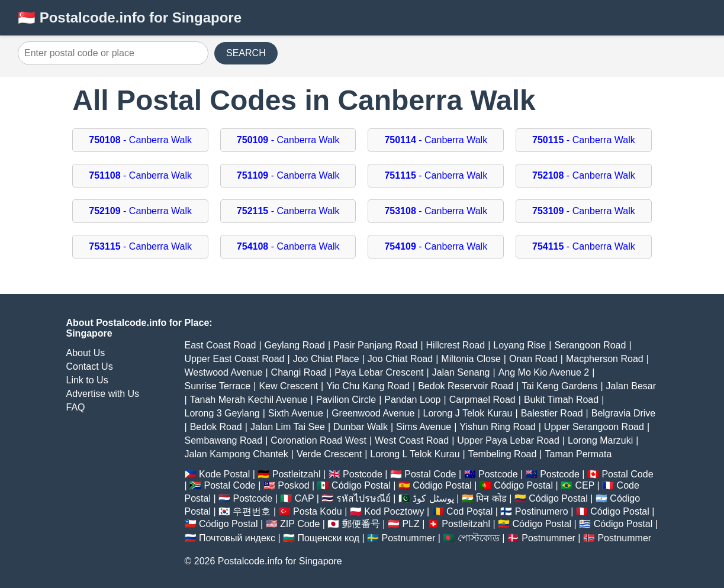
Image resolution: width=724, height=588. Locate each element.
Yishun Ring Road (497, 427)
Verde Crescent (329, 454)
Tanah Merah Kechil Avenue (249, 400)
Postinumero (542, 511)
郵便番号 (361, 524)
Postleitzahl (297, 474)
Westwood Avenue (224, 372)
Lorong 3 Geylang (222, 413)
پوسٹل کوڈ (433, 498)
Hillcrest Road (456, 345)
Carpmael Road (482, 400)
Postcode (363, 474)
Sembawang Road (224, 440)
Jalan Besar (631, 386)
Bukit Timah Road (561, 400)
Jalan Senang (461, 372)
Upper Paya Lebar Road (508, 440)
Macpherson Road (605, 359)
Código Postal (361, 485)
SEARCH (246, 53)
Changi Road (299, 372)
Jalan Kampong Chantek (236, 454)
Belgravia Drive (623, 413)
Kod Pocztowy (394, 511)
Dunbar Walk (361, 427)
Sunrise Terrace (218, 386)
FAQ (76, 407)
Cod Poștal (469, 511)
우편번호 (252, 511)
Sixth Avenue (296, 413)
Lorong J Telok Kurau (468, 413)
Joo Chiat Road (400, 359)
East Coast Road (221, 345)
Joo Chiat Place (326, 359)
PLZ (411, 524)
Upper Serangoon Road (594, 427)
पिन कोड (491, 498)
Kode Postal (224, 474)
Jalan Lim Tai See (288, 427)
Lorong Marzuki (600, 440)
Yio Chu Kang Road (368, 386)
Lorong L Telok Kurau (415, 454)
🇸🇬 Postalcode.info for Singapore (130, 17)
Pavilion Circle (346, 400)
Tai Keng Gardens (559, 386)
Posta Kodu (318, 511)
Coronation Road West (318, 440)
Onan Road (533, 359)
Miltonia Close (471, 359)
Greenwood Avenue (373, 413)
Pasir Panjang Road (375, 345)
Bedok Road (216, 427)
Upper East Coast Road (235, 359)
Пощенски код (328, 538)
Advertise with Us (103, 394)
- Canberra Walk (140, 140)
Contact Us (90, 366)
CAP (305, 498)
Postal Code (430, 474)
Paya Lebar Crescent (379, 372)
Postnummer (409, 538)
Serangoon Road (590, 345)
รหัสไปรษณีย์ (363, 498)
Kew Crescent (288, 386)
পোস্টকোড (479, 538)
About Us (86, 353)
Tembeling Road (503, 454)
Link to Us (87, 380)
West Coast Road (412, 440)
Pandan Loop (412, 400)
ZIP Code (300, 524)
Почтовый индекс (237, 538)
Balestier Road (552, 413)
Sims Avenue (424, 427)
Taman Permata (578, 454)
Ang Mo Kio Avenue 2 (544, 372)
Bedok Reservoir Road (466, 386)
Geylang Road (295, 345)
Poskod (293, 485)
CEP (585, 485)
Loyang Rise (519, 345)
